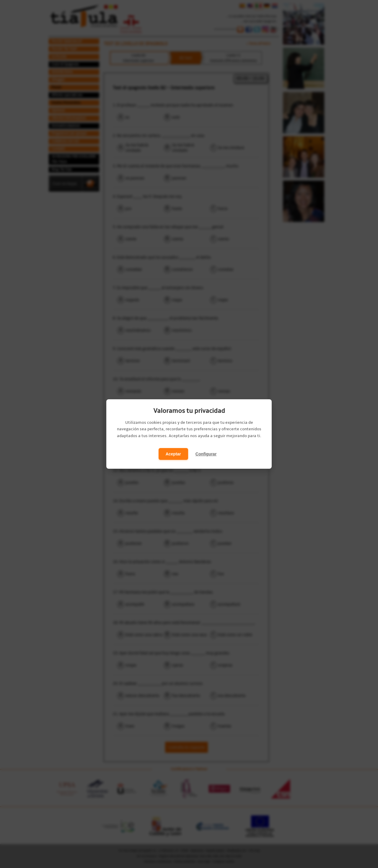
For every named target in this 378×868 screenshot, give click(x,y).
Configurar (206, 454)
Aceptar (173, 454)
